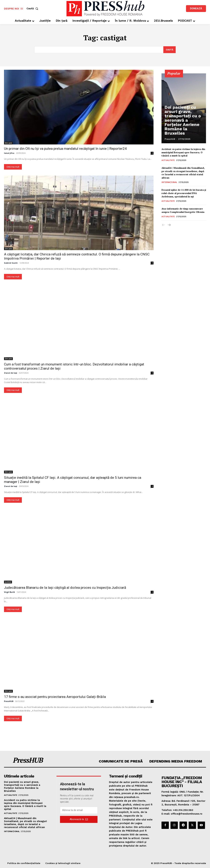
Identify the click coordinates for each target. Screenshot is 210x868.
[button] (33, 9)
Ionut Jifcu (9, 153)
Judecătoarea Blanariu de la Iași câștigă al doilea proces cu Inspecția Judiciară (65, 588)
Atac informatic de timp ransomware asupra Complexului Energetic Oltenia (183, 210)
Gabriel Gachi (11, 263)
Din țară (8, 143)
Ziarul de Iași (11, 373)
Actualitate (168, 160)
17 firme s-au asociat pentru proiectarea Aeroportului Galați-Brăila (55, 697)
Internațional (169, 182)
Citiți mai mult (13, 167)
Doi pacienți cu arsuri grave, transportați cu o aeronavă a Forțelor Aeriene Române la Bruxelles (184, 127)
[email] (79, 810)
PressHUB (9, 701)
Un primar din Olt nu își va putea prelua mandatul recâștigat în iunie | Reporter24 (65, 149)
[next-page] (169, 225)
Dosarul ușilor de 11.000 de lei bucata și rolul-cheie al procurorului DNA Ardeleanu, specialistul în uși (184, 193)
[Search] (169, 50)
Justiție (8, 582)
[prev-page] (164, 225)
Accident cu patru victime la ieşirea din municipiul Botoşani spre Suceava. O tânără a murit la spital (183, 152)
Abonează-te (79, 819)
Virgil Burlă (9, 592)
